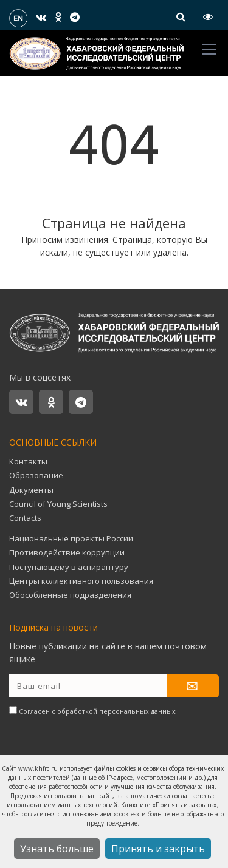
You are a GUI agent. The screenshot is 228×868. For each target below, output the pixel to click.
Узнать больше (57, 849)
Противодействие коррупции (67, 552)
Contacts (25, 518)
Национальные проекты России (71, 538)
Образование (36, 475)
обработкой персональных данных (116, 711)
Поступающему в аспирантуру (69, 567)
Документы (31, 490)
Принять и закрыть (158, 849)
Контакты (28, 461)
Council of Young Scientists (58, 504)
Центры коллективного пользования (81, 581)
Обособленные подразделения (70, 595)
